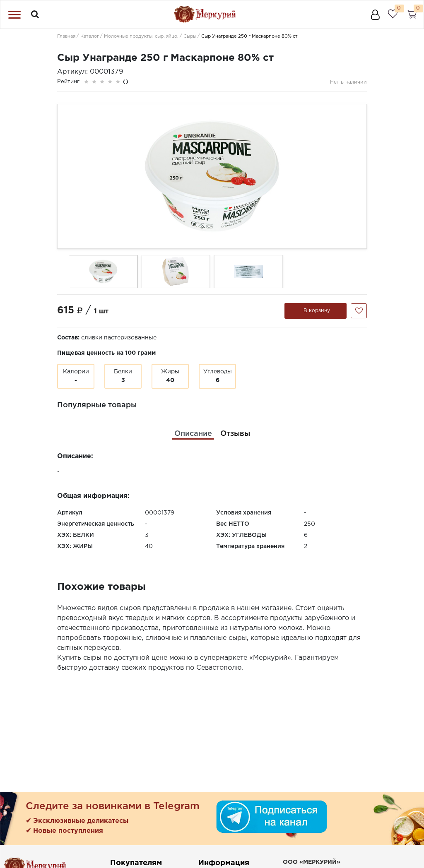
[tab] (193, 434)
